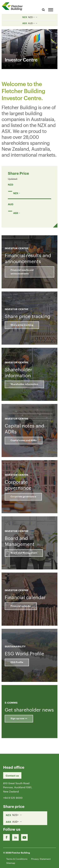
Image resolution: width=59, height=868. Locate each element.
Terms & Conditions (17, 859)
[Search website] (43, 9)
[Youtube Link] (24, 837)
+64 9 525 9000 (13, 798)
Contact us (12, 775)
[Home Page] (13, 6)
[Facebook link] (6, 837)
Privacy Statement (41, 859)
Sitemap (11, 863)
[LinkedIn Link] (15, 837)
